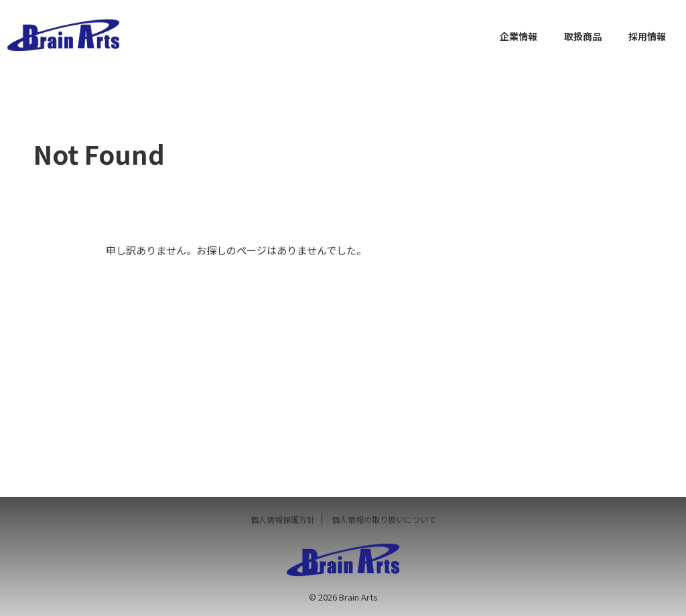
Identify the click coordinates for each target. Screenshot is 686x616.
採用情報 (647, 36)
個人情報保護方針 (283, 519)
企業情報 (519, 36)
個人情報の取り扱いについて (384, 519)
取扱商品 (583, 36)
